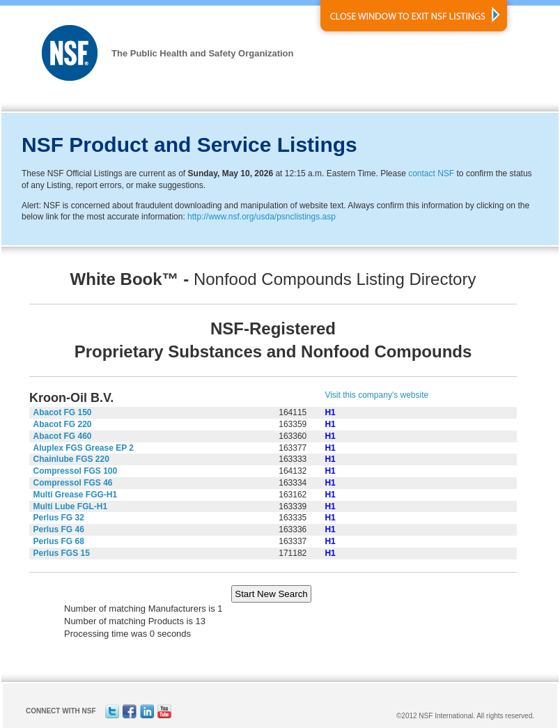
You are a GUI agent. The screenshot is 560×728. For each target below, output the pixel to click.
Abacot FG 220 (63, 424)
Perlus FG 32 (59, 518)
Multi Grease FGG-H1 (76, 495)
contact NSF (431, 173)
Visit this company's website (376, 395)
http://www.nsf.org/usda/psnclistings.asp (262, 217)
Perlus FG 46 (59, 529)
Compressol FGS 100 (76, 471)
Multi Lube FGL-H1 (71, 506)
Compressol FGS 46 (73, 483)
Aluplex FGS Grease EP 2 (84, 448)
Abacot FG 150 (63, 412)
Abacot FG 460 (63, 436)
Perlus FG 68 (59, 541)
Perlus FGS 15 (62, 553)
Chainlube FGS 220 (71, 459)
